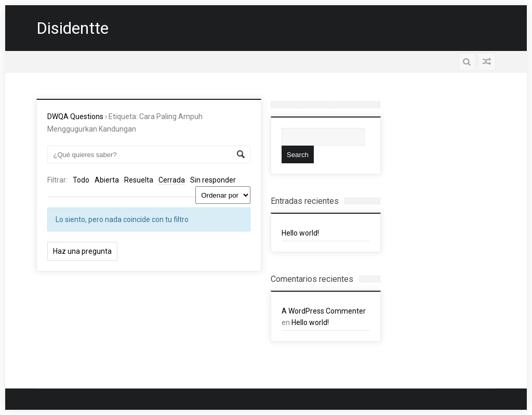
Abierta (107, 180)
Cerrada (172, 180)
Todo (81, 180)
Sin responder (213, 180)
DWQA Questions (75, 116)
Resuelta (139, 180)
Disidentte (72, 28)
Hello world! (300, 233)
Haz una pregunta (82, 251)
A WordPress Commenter (324, 311)
